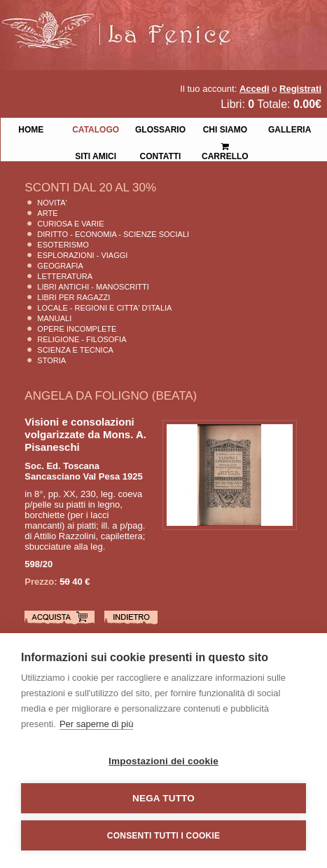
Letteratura (65, 276)
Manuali (54, 318)
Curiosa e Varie (70, 224)
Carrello (225, 145)
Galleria (290, 128)
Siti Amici (96, 155)
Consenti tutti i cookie (163, 836)
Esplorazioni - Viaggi (82, 255)
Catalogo (96, 128)
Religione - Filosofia (82, 339)
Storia (51, 360)
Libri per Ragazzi (74, 297)
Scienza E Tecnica (75, 350)
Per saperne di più (97, 724)
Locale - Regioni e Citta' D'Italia (104, 308)
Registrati (300, 89)
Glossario (160, 128)
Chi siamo (225, 128)
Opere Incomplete (77, 329)
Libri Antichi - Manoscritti (93, 287)
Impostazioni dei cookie (163, 761)
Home (31, 128)
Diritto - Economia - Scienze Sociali (113, 234)
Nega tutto (163, 798)
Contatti (161, 155)
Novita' (52, 203)
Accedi (255, 89)
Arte (47, 213)
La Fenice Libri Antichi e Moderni (123, 21)
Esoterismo (63, 245)
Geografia (60, 266)
